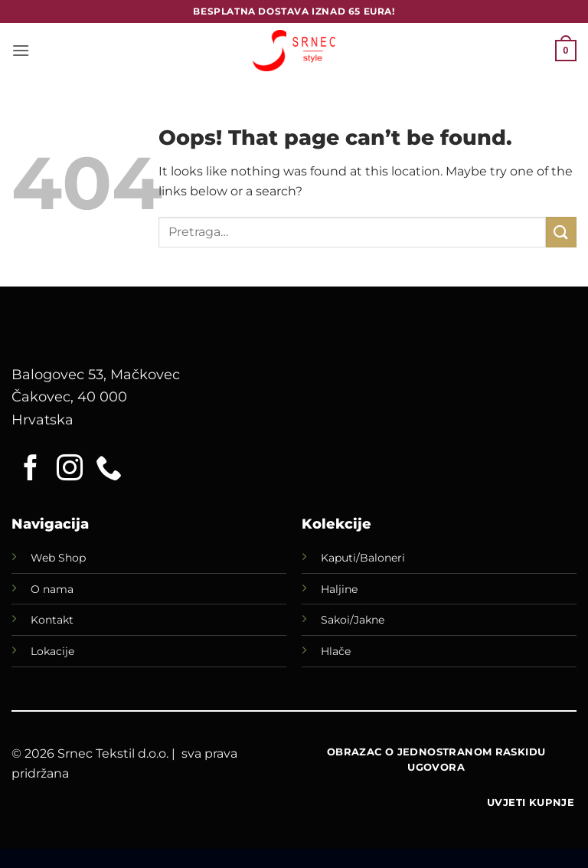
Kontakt (52, 620)
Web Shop (58, 558)
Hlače (336, 651)
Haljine (339, 589)
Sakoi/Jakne (353, 620)
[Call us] (109, 470)
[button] (21, 50)
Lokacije (52, 651)
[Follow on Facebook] (31, 470)
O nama (52, 589)
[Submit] (561, 232)
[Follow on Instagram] (70, 470)
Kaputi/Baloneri (363, 558)
